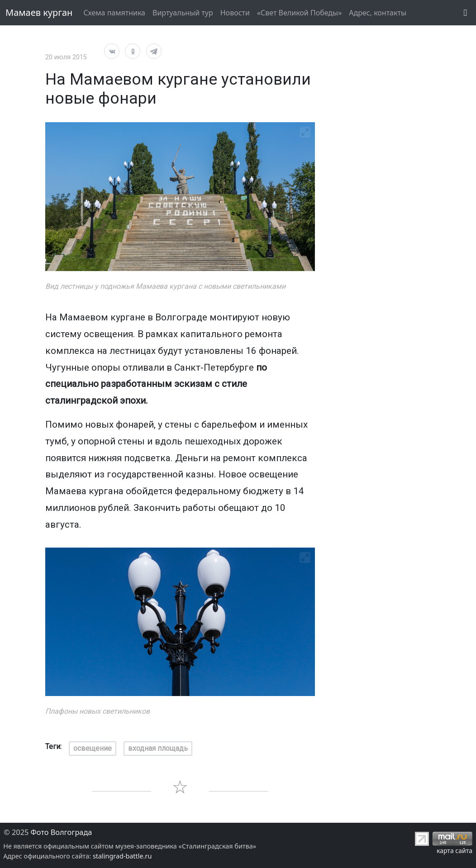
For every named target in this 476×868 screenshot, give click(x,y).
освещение (93, 748)
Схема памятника (114, 13)
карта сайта (455, 851)
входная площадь (158, 748)
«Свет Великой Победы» (299, 13)
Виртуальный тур (183, 13)
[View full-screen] (305, 132)
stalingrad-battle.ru (122, 856)
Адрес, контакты (378, 13)
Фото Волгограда (62, 832)
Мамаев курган (39, 12)
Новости (235, 13)
